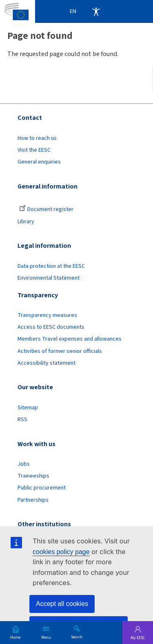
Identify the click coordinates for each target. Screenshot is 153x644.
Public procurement (42, 488)
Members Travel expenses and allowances (70, 339)
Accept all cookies (62, 604)
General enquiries (39, 162)
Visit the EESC (34, 150)
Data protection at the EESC (51, 266)
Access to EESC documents (51, 327)
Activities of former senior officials (60, 351)
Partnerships (33, 500)
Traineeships (33, 476)
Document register (46, 209)
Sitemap (28, 408)
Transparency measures (47, 315)
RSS (22, 420)
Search (77, 637)
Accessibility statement (47, 363)
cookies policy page (61, 552)
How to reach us (37, 138)
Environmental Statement (49, 278)
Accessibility (96, 11)
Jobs (24, 464)
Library (26, 222)
